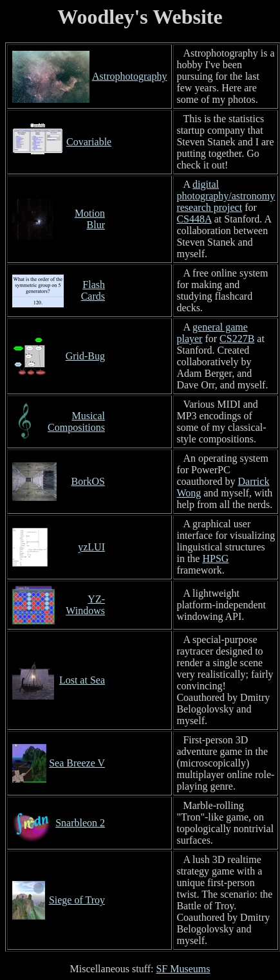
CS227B (237, 339)
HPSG (215, 558)
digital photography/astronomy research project (226, 196)
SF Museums (183, 969)
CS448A (194, 219)
